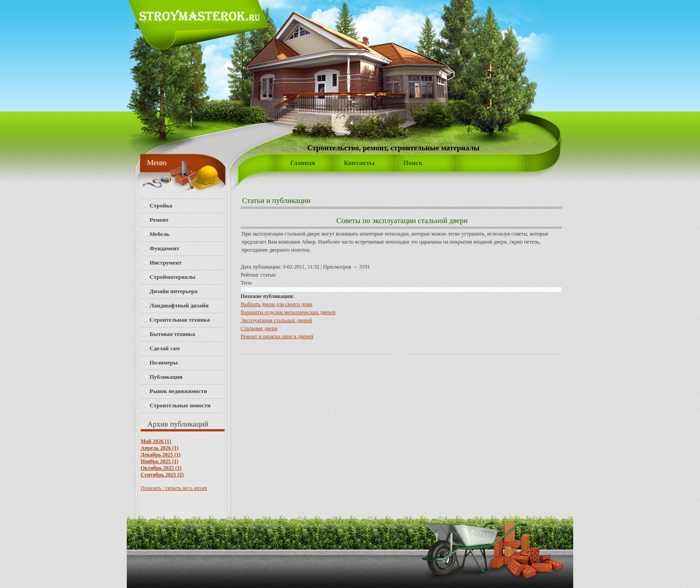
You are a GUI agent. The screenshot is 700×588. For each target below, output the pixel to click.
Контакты (359, 163)
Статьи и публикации (276, 201)
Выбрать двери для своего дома (277, 304)
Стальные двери (259, 328)
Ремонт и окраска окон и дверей (277, 336)
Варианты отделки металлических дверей (288, 312)
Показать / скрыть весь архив (174, 488)
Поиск (413, 163)
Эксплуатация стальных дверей (276, 320)
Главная (303, 163)
